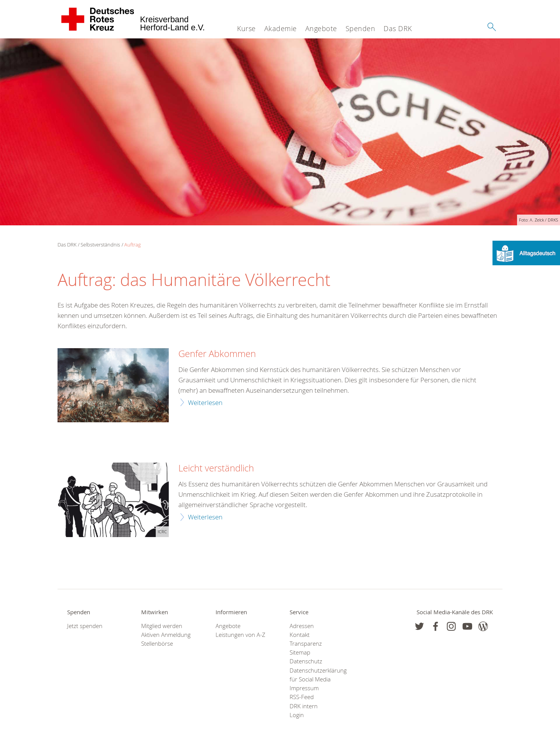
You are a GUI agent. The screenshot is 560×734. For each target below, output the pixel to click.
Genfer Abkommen (217, 354)
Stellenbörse (157, 644)
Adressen (302, 626)
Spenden (361, 28)
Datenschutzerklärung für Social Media (317, 675)
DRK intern (304, 706)
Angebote (321, 28)
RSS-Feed (302, 697)
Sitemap (300, 652)
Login (297, 715)
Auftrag (133, 245)
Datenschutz (306, 661)
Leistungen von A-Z (240, 635)
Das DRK (398, 28)
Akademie (281, 28)
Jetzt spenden (85, 626)
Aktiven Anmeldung (166, 635)
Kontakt (300, 635)
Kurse (246, 28)
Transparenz (306, 644)
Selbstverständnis (100, 245)
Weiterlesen (205, 403)
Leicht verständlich (216, 468)
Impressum (304, 688)
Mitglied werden (162, 626)
